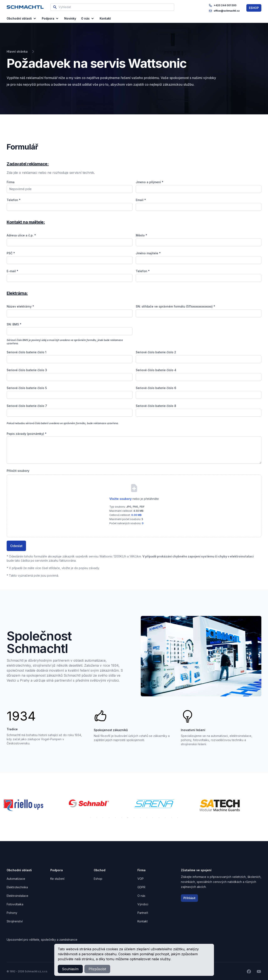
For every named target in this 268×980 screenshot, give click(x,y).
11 (153, 818)
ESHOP (254, 8)
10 (147, 818)
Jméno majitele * (148, 253)
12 (159, 818)
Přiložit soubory (18, 471)
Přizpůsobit (97, 969)
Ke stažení (57, 879)
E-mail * (12, 271)
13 (165, 818)
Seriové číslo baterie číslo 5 (27, 388)
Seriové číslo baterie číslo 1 (27, 352)
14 (172, 818)
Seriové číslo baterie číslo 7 (27, 406)
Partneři (143, 913)
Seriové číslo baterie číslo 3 (27, 370)
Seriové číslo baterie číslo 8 (156, 406)
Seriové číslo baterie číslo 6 (156, 388)
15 (178, 818)
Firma (11, 182)
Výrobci (143, 904)
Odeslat (16, 546)
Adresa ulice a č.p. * (21, 235)
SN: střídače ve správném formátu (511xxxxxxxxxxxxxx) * (175, 306)
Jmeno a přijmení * (150, 182)
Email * (141, 200)
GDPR (141, 887)
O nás (88, 19)
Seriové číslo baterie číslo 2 (156, 352)
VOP (141, 879)
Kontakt (143, 921)
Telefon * (14, 200)
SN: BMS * (14, 324)
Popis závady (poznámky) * (27, 434)
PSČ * (11, 253)
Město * (141, 235)
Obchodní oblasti (22, 19)
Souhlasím (70, 969)
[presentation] (134, 503)
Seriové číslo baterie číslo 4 (156, 370)
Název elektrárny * (20, 306)
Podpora (51, 19)
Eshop (98, 879)
